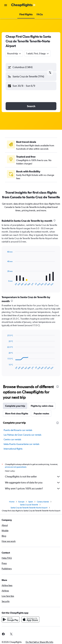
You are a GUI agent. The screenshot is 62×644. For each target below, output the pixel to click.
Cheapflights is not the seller (33, 477)
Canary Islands (43, 502)
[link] (11, 634)
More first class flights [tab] (17, 414)
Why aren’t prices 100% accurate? (33, 489)
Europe (21, 502)
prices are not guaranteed (16, 467)
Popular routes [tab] (41, 414)
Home (12, 502)
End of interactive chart (6, 283)
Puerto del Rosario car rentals (18, 430)
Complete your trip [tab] (15, 406)
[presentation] (54, 220)
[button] (6, 5)
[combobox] (14, 53)
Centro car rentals (12, 439)
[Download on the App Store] (30, 619)
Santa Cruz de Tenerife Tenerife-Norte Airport (29, 508)
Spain (31, 502)
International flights (13, 449)
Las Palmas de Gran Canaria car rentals (22, 435)
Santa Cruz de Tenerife (29, 505)
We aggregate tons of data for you (33, 483)
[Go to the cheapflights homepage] (23, 5)
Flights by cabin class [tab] (42, 406)
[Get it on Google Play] (11, 619)
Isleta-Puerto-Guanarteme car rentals (21, 444)
